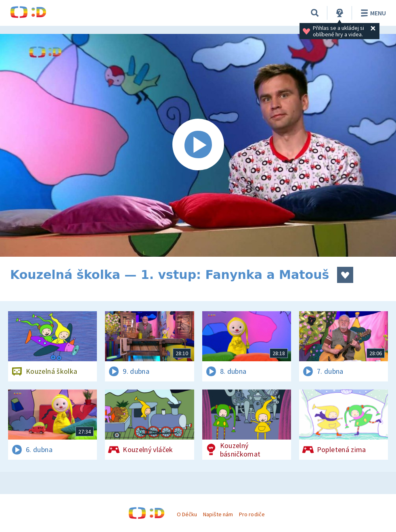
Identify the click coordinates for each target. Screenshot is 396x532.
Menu (372, 13)
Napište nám (218, 514)
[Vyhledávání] (315, 13)
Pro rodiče (252, 514)
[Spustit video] (198, 145)
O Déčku (187, 514)
